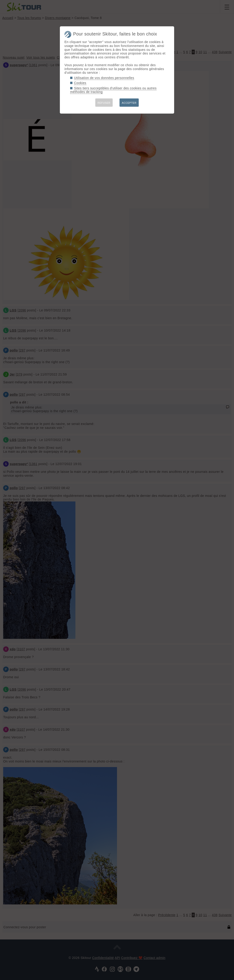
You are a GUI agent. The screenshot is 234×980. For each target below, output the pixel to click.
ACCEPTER (129, 103)
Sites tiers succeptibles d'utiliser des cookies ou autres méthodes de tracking (113, 90)
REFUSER (104, 103)
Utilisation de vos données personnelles (104, 78)
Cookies (80, 83)
